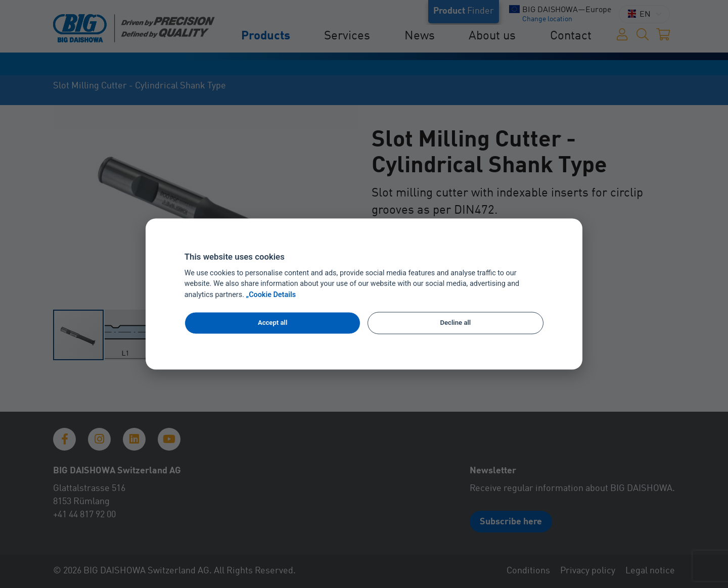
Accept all (272, 323)
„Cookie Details (271, 295)
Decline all (456, 323)
